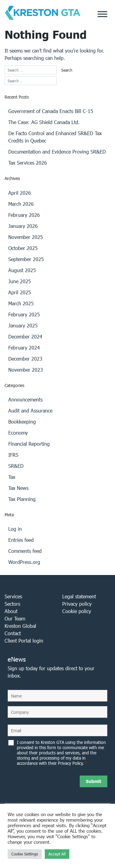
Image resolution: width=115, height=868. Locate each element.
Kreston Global (20, 626)
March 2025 (21, 303)
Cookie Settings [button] (25, 854)
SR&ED (16, 466)
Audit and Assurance (30, 411)
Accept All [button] (57, 854)
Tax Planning (22, 499)
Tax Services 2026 (28, 163)
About (11, 611)
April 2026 (20, 193)
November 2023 (26, 370)
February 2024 (24, 348)
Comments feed (25, 551)
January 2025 (23, 325)
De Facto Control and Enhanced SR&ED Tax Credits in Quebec (55, 137)
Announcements (25, 399)
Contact (13, 633)
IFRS (13, 455)
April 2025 (20, 292)
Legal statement (79, 596)
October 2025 (23, 248)
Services (13, 596)
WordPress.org (24, 562)
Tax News (18, 488)
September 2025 (26, 259)
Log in (15, 529)
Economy (18, 433)
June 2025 (20, 281)
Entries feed (21, 540)
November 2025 (26, 237)
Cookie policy (77, 611)
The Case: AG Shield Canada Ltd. (44, 122)
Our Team (15, 618)
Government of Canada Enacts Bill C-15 (51, 111)
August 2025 (22, 270)
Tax (12, 477)
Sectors (12, 604)
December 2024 (25, 336)
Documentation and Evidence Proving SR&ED (57, 152)
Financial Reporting (29, 444)
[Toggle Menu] (102, 14)
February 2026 (24, 215)
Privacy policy (77, 604)
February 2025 (24, 314)
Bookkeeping (22, 422)
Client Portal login (24, 641)
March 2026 (21, 204)
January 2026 (23, 226)
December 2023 (25, 359)
